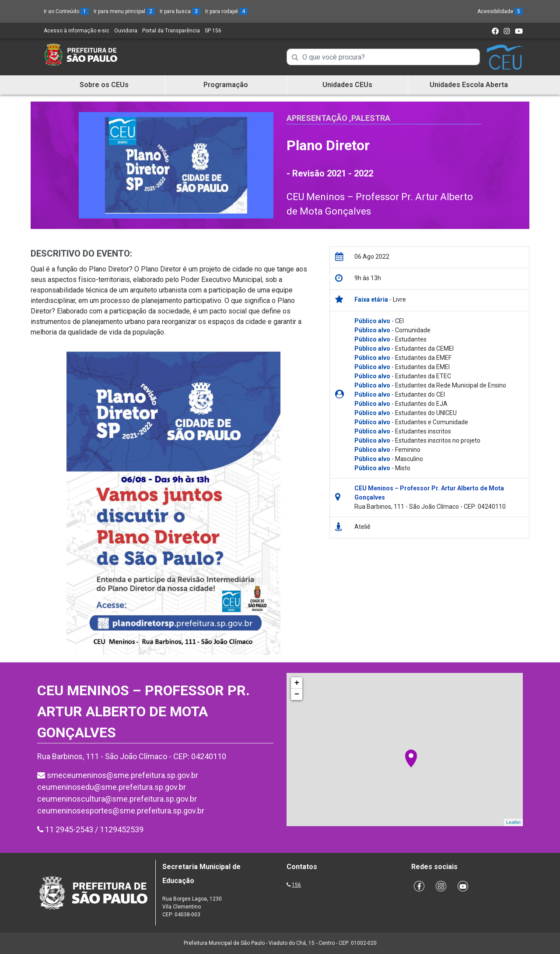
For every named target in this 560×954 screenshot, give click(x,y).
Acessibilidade (500, 11)
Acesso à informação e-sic (77, 31)
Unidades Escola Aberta (469, 85)
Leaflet (513, 822)
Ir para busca (180, 11)
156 (296, 885)
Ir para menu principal (124, 11)
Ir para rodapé (226, 11)
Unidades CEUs (347, 85)
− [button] (297, 694)
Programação (226, 85)
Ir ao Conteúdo (66, 11)
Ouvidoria (126, 31)
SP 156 (213, 31)
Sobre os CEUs (104, 85)
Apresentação (317, 118)
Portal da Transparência (171, 31)
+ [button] (297, 683)
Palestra (371, 118)
